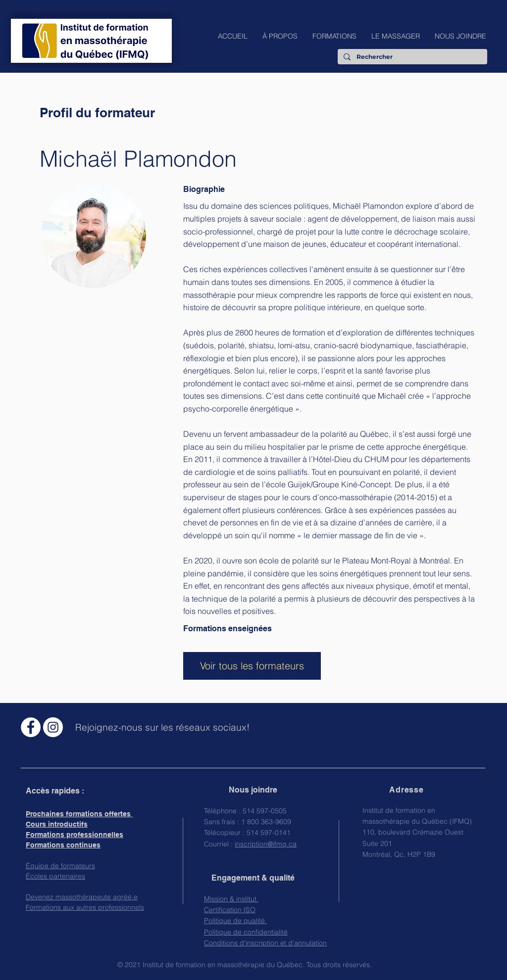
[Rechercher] (411, 57)
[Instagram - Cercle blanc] (53, 727)
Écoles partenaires (55, 876)
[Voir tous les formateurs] (252, 666)
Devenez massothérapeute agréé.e (82, 897)
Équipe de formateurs (60, 866)
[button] (280, 36)
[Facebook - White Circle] (31, 727)
